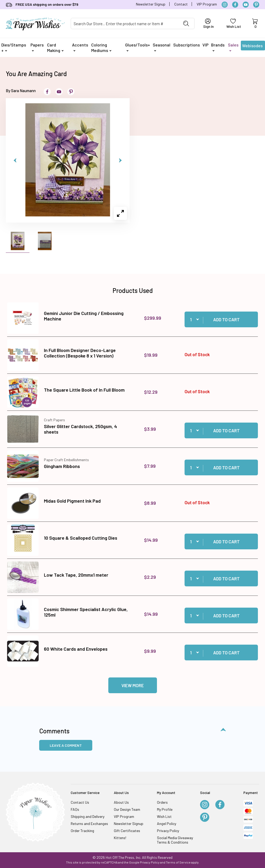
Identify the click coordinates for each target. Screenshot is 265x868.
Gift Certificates (127, 831)
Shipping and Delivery (88, 816)
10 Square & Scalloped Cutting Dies (81, 538)
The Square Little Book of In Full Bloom (84, 390)
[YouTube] (246, 5)
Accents (80, 47)
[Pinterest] (256, 5)
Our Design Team (127, 809)
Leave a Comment (66, 745)
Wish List (164, 816)
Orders (162, 802)
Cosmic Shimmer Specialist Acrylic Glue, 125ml (86, 612)
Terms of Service (178, 862)
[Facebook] (235, 5)
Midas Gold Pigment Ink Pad (72, 501)
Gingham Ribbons (62, 466)
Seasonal (162, 47)
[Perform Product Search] (186, 23)
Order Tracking (82, 831)
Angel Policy (167, 824)
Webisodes (252, 47)
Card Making (55, 48)
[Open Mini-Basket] (255, 24)
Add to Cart (226, 319)
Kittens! (120, 838)
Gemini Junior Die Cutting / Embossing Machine (84, 316)
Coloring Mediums (101, 48)
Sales (233, 47)
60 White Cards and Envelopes (76, 649)
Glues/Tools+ (138, 47)
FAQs (75, 809)
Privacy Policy (168, 831)
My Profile (165, 809)
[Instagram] (225, 5)
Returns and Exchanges (89, 824)
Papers (37, 47)
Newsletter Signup (151, 4)
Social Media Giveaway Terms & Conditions (175, 840)
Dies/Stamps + (14, 48)
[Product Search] (124, 23)
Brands (218, 47)
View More (133, 685)
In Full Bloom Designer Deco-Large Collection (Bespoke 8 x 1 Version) (80, 353)
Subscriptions (187, 45)
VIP (205, 45)
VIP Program (207, 4)
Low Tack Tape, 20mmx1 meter (76, 575)
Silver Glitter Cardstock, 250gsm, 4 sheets (80, 429)
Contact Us (80, 802)
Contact (181, 4)
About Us (121, 802)
